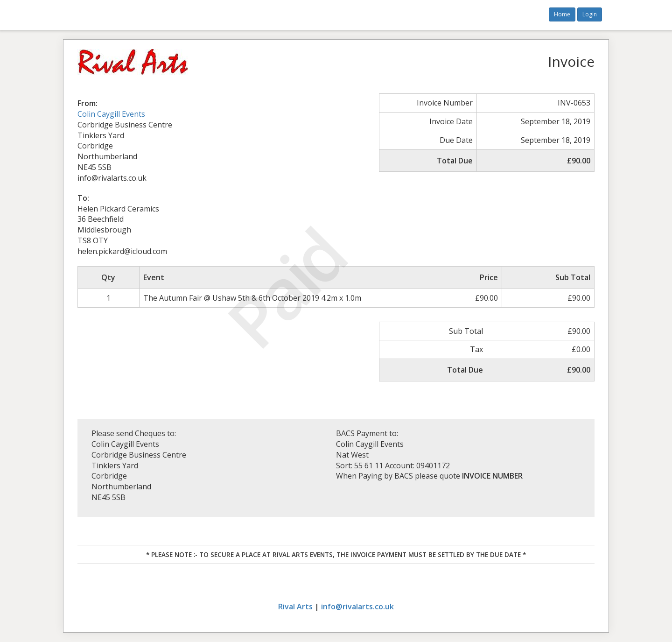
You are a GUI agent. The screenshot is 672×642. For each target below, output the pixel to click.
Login (590, 14)
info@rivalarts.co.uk (357, 607)
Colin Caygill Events (111, 114)
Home (562, 14)
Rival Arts (295, 607)
